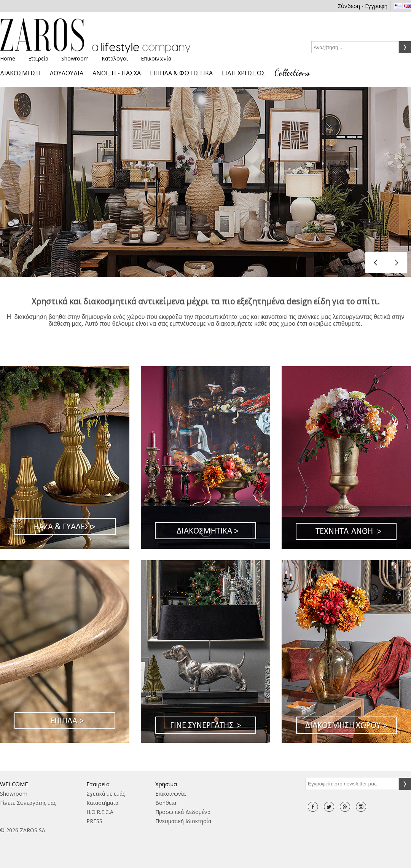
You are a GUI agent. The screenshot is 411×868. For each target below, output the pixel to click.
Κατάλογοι (115, 58)
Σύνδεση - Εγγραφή (362, 6)
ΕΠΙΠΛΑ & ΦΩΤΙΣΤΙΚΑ (181, 73)
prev (376, 263)
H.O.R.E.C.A (100, 812)
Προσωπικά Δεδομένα (183, 812)
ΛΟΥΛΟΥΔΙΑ (67, 73)
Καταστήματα (102, 803)
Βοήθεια (166, 803)
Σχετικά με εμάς (106, 794)
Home (8, 58)
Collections (292, 72)
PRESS (94, 821)
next (397, 263)
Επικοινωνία (156, 58)
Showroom (75, 58)
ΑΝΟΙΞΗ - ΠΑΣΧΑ (117, 73)
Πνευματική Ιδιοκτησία (183, 821)
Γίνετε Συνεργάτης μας (28, 803)
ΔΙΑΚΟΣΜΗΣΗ (20, 73)
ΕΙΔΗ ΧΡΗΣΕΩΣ (244, 73)
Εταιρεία (38, 58)
